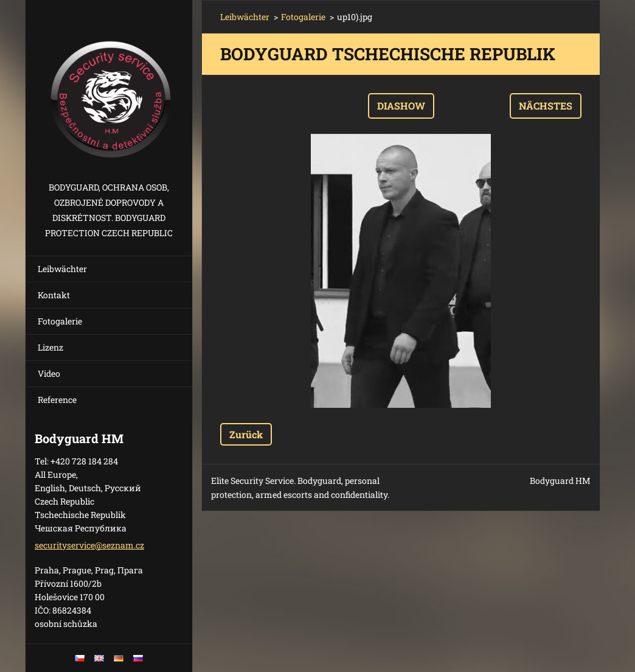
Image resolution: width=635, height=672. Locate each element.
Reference (57, 400)
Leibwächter (62, 269)
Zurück (246, 434)
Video (49, 373)
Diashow (401, 106)
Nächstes (546, 106)
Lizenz (50, 347)
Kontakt (54, 295)
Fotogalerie (60, 321)
